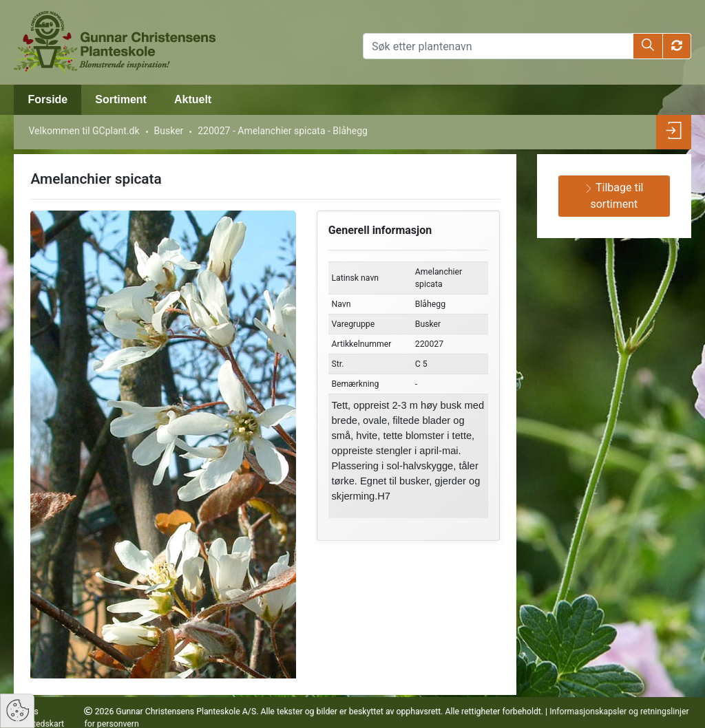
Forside (48, 99)
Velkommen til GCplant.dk (84, 131)
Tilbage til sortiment (614, 196)
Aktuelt (193, 99)
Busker (169, 131)
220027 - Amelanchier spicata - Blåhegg (283, 131)
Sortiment (121, 99)
